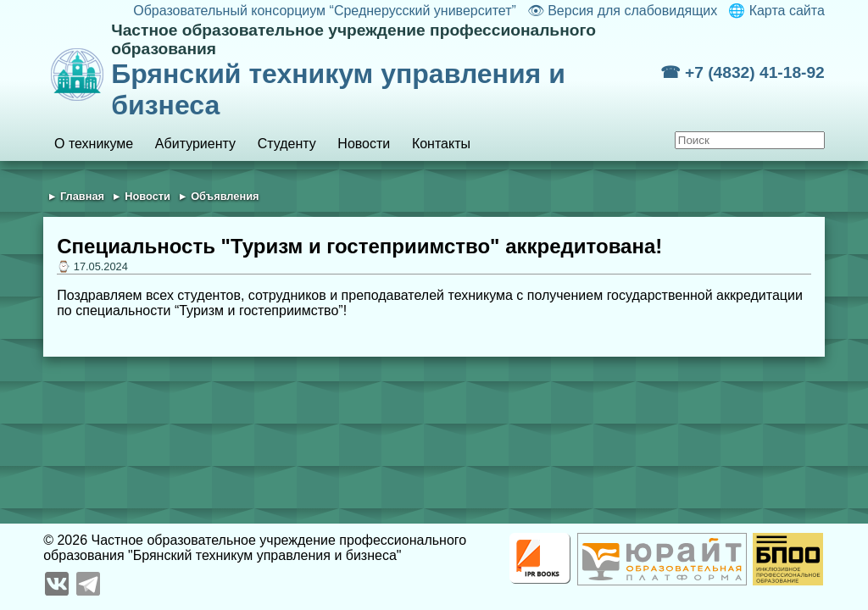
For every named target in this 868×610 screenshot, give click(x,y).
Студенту (287, 144)
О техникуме (94, 144)
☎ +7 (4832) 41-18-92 (743, 72)
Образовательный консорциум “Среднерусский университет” (325, 11)
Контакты (441, 144)
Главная (82, 196)
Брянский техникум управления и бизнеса (385, 71)
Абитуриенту (195, 144)
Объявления (225, 196)
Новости (364, 144)
